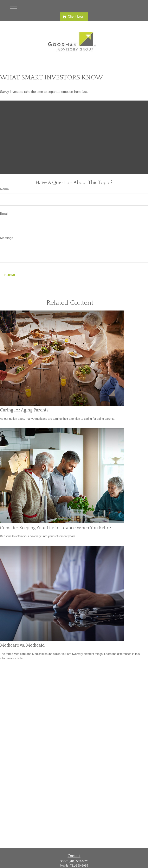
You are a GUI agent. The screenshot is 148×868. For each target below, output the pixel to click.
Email (4, 214)
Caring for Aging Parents (24, 410)
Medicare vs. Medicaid (22, 645)
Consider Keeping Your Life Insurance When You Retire (55, 528)
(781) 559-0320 (79, 861)
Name (4, 189)
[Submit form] (11, 275)
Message (7, 238)
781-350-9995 (79, 866)
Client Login (74, 17)
